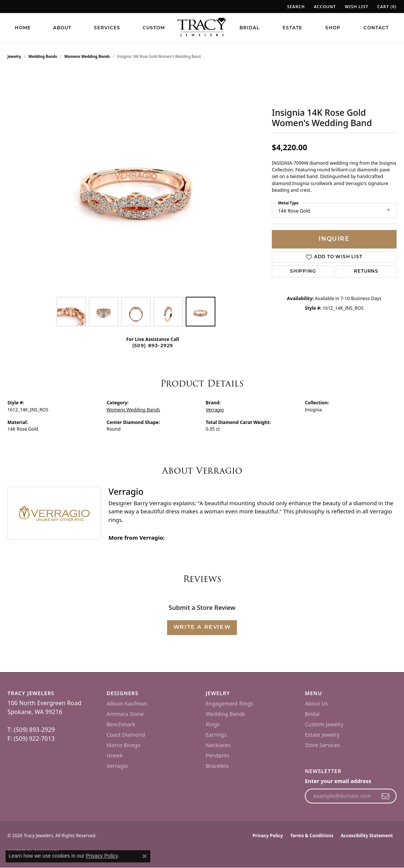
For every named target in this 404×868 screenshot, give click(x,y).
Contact (376, 28)
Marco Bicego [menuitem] (124, 745)
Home (23, 28)
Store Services (322, 745)
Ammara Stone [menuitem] (125, 714)
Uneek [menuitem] (115, 755)
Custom (154, 28)
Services (107, 28)
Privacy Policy (268, 836)
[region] (136, 182)
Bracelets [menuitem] (217, 766)
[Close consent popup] (144, 856)
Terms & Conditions (312, 836)
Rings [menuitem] (213, 724)
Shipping (303, 272)
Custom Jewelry (324, 724)
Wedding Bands (43, 56)
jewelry (14, 56)
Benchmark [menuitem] (121, 724)
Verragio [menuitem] (117, 766)
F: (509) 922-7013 (31, 739)
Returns (366, 272)
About (62, 28)
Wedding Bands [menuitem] (225, 714)
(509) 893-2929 (153, 346)
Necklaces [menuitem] (218, 745)
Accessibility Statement (367, 836)
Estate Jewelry (322, 735)
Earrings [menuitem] (216, 735)
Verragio (215, 410)
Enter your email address (338, 781)
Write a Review (202, 627)
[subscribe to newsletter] (386, 796)
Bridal (250, 28)
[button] (295, 6)
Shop (333, 28)
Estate (292, 28)
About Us (316, 703)
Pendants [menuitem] (218, 755)
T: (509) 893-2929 (31, 730)
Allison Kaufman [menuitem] (127, 703)
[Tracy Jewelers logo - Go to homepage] (202, 28)
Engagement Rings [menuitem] (229, 703)
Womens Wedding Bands (87, 56)
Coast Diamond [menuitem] (126, 735)
